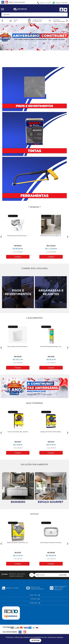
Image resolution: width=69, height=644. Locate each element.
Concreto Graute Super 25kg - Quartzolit (18, 432)
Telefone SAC (12, 588)
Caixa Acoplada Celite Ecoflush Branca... (18, 347)
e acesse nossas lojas (17, 2)
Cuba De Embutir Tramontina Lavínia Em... (51, 543)
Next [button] (66, 21)
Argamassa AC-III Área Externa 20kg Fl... (51, 432)
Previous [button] (3, 21)
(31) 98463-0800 (60, 3)
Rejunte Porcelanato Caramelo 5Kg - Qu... (18, 543)
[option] (13, 20)
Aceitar (35, 640)
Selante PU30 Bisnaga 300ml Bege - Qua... (51, 347)
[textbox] (34, 15)
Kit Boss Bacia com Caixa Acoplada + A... (51, 236)
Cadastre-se (63, 576)
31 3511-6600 (44, 3)
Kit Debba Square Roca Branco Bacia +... (18, 236)
